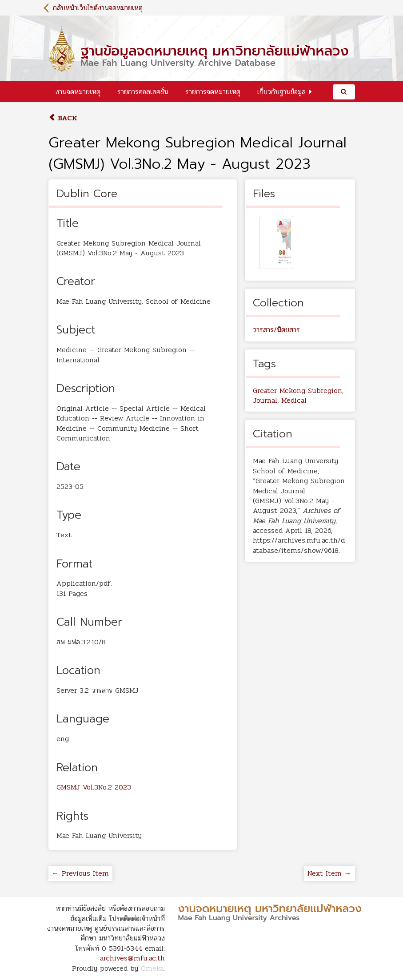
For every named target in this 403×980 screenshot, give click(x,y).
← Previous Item (80, 873)
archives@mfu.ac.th (132, 958)
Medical (294, 400)
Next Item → (329, 873)
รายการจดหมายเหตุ (213, 92)
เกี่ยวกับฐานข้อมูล (281, 92)
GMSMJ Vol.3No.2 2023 (94, 787)
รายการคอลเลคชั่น (143, 92)
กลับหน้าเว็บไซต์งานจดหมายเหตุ (98, 8)
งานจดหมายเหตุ (78, 92)
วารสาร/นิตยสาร (276, 330)
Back (63, 118)
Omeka (152, 968)
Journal (265, 400)
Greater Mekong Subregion (297, 391)
